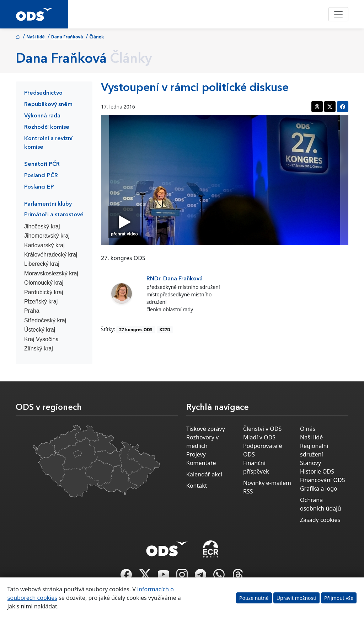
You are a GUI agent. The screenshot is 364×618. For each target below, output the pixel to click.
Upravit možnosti (296, 598)
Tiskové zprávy (206, 429)
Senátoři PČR (42, 164)
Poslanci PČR (41, 176)
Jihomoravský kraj (47, 236)
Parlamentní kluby (48, 204)
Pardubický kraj (44, 292)
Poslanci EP (39, 187)
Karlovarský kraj (44, 245)
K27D (165, 330)
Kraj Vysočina (41, 339)
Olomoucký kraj (44, 283)
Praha (32, 311)
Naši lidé (36, 37)
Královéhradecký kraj (51, 255)
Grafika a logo (319, 488)
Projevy (196, 454)
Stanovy (311, 463)
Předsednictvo (43, 93)
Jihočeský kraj (42, 226)
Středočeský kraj (45, 320)
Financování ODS (322, 480)
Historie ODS (317, 471)
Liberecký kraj (42, 264)
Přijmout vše (339, 598)
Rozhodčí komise (47, 127)
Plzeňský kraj (41, 302)
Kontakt (197, 486)
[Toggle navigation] (338, 14)
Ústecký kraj (40, 330)
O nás (308, 429)
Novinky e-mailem (267, 483)
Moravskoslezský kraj (51, 273)
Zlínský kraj (39, 348)
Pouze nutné (254, 598)
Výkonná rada (42, 116)
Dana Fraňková (67, 37)
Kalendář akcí (204, 474)
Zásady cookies (320, 520)
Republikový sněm (48, 105)
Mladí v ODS (259, 437)
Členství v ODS (262, 429)
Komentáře (201, 463)
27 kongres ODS (136, 330)
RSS (248, 491)
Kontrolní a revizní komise (48, 143)
